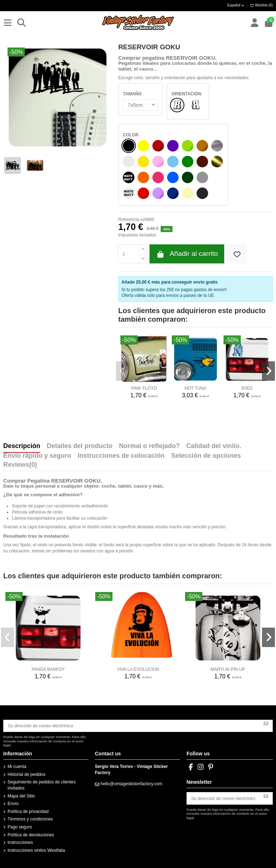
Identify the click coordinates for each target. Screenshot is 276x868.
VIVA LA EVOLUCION (138, 669)
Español (236, 5)
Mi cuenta (17, 767)
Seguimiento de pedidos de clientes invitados (42, 785)
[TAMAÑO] (139, 105)
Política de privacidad (28, 812)
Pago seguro (20, 827)
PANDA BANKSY (48, 669)
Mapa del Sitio (21, 796)
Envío (13, 804)
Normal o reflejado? (149, 446)
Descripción (22, 446)
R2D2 (247, 388)
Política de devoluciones (31, 835)
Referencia (129, 220)
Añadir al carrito (187, 254)
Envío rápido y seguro (37, 456)
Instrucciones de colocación (121, 456)
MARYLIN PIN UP (228, 669)
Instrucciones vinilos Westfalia (36, 850)
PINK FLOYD (144, 388)
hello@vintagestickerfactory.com (132, 784)
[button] (123, 371)
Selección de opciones (206, 456)
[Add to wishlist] (237, 254)
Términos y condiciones (30, 819)
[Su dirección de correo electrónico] (132, 726)
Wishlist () (261, 5)
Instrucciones (20, 842)
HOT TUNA (196, 388)
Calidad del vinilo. (214, 446)
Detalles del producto (80, 446)
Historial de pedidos (26, 774)
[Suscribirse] (266, 723)
